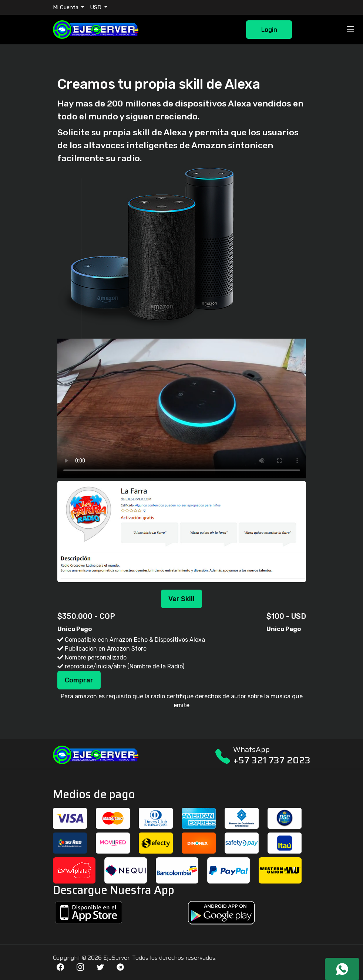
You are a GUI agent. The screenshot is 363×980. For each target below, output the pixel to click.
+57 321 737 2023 (272, 760)
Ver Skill (181, 599)
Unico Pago (75, 629)
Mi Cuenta (66, 7)
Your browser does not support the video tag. (182, 408)
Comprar (79, 680)
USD (96, 7)
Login (269, 30)
